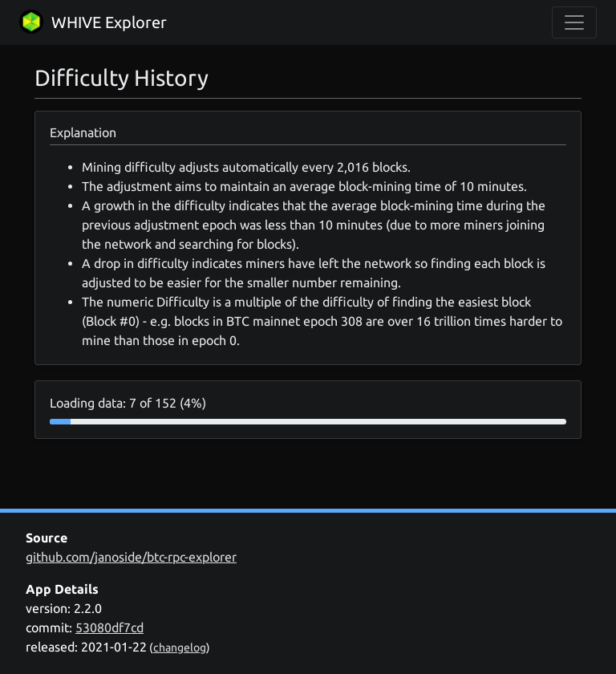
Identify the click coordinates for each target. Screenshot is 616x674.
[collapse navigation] (574, 22)
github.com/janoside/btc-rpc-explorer (131, 557)
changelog (180, 648)
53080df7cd (109, 627)
